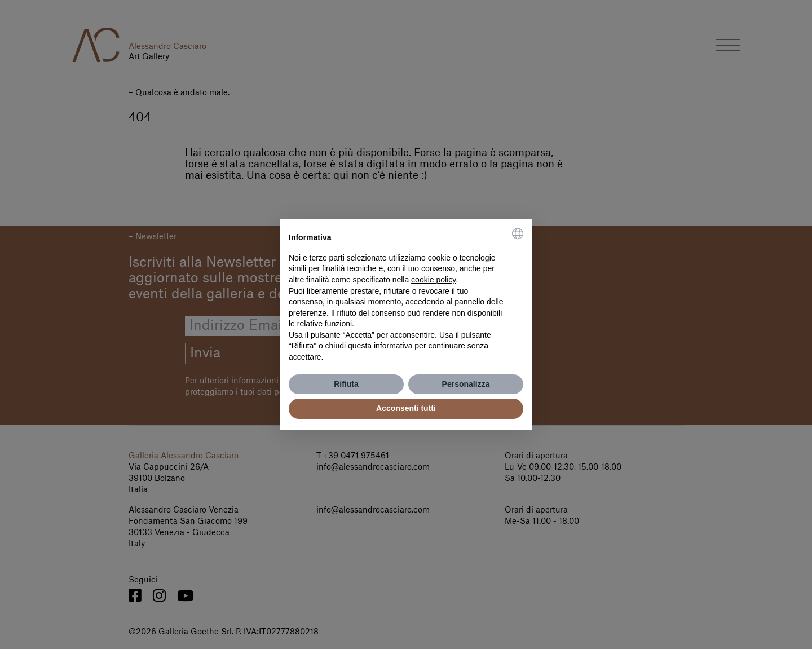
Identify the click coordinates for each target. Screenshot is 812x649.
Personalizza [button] (466, 384)
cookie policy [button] (433, 280)
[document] (406, 295)
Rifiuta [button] (346, 384)
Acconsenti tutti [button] (406, 408)
